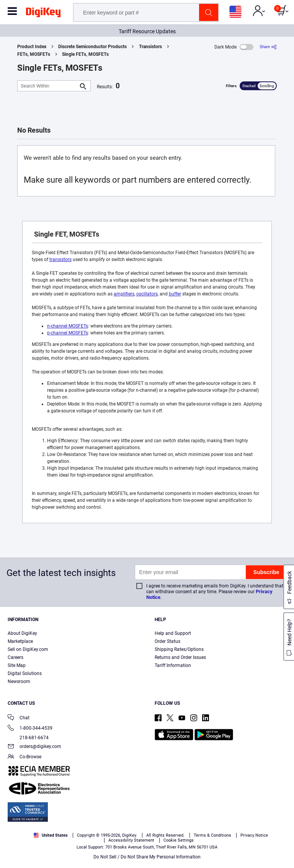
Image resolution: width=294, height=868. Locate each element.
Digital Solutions (25, 673)
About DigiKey (22, 633)
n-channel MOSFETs (68, 326)
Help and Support (173, 633)
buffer (175, 294)
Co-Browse (24, 757)
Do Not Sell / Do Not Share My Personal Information (147, 857)
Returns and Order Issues (180, 657)
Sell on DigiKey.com (28, 649)
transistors (60, 260)
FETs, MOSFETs (34, 54)
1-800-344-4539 (30, 729)
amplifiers (124, 294)
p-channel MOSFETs (68, 333)
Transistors (150, 47)
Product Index (32, 47)
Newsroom (19, 681)
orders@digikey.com (34, 747)
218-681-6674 (28, 738)
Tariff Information (173, 665)
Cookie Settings (179, 840)
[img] (43, 14)
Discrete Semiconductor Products (92, 47)
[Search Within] (48, 86)
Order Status (167, 641)
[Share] (268, 47)
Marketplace (20, 641)
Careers (16, 657)
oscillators (147, 294)
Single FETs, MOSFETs (85, 54)
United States (51, 835)
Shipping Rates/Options (179, 649)
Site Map (17, 665)
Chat (19, 718)
